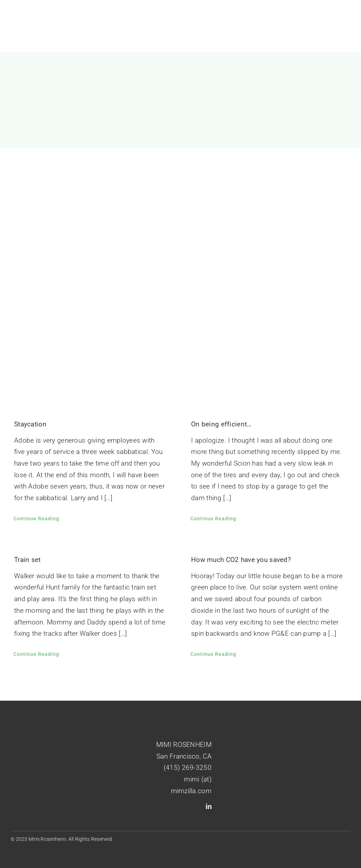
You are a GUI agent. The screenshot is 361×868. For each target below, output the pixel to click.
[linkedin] (209, 806)
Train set (27, 560)
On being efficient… (221, 424)
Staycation (30, 424)
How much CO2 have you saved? (241, 560)
